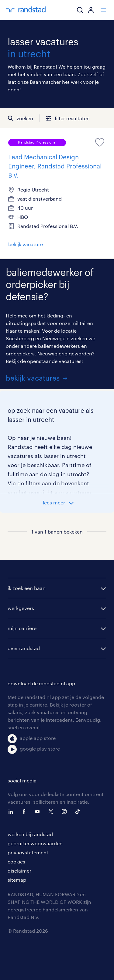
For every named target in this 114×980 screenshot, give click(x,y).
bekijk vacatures (33, 378)
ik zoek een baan (27, 588)
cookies (16, 861)
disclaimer (19, 871)
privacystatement (28, 852)
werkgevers (21, 608)
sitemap (17, 880)
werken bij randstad (30, 834)
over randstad (24, 648)
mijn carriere (22, 628)
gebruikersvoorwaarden (35, 843)
